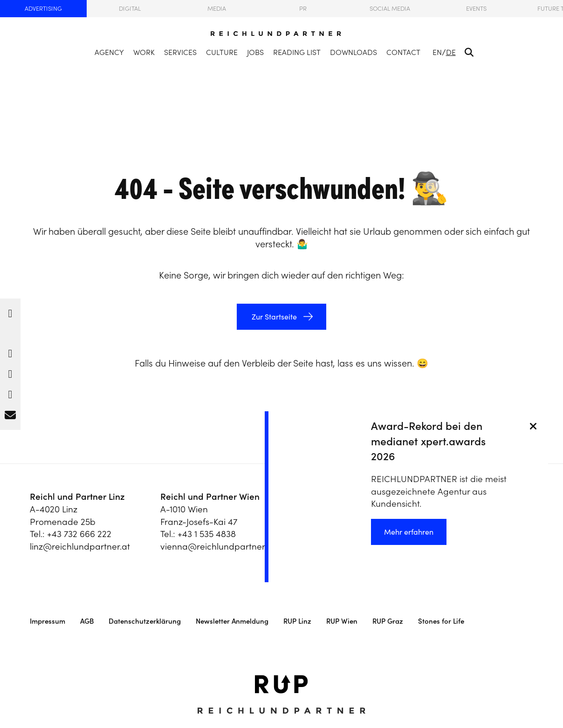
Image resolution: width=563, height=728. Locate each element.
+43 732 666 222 (79, 534)
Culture (222, 52)
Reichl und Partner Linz (77, 497)
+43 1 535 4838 (207, 534)
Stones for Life (441, 621)
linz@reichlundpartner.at (80, 546)
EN (437, 52)
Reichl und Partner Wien (210, 497)
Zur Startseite (273, 317)
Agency (109, 52)
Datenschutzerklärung (145, 621)
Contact (403, 52)
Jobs (255, 52)
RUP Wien (342, 621)
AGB (87, 621)
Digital (130, 9)
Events (476, 9)
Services (180, 52)
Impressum (48, 621)
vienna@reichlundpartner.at (218, 546)
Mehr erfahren (409, 532)
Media (217, 9)
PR (303, 9)
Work (144, 52)
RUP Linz (297, 621)
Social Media (390, 9)
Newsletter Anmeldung (232, 621)
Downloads (354, 52)
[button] (10, 311)
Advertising (43, 9)
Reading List (297, 52)
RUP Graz (388, 621)
